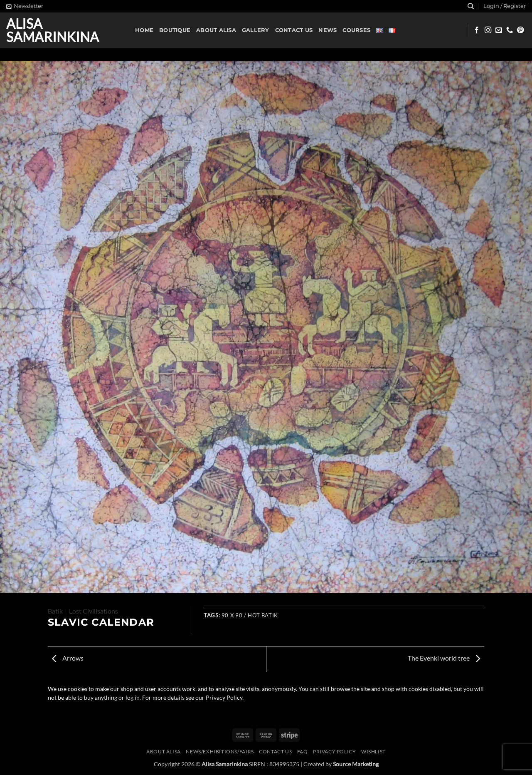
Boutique (175, 30)
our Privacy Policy (219, 698)
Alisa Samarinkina (53, 30)
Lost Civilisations (94, 611)
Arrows (68, 658)
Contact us (294, 30)
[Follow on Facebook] (477, 30)
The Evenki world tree (444, 658)
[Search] (471, 6)
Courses (356, 30)
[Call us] (510, 30)
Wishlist (373, 751)
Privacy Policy (335, 751)
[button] (25, 6)
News (328, 30)
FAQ (303, 751)
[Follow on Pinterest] (520, 30)
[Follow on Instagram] (488, 30)
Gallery (256, 30)
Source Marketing (356, 764)
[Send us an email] (499, 30)
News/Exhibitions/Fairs (220, 751)
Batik (55, 611)
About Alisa (216, 30)
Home (144, 30)
